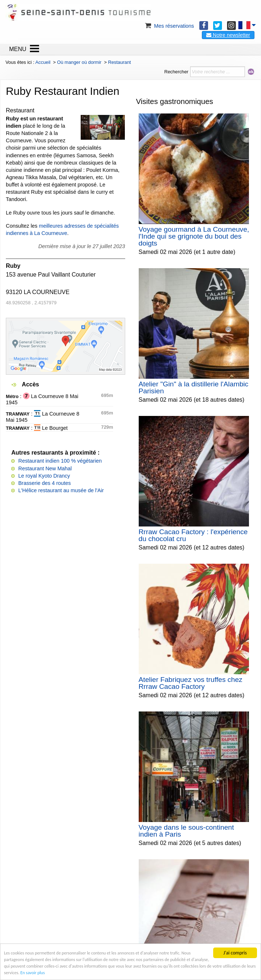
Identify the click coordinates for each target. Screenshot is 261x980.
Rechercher (176, 72)
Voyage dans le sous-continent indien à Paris (186, 831)
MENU (18, 49)
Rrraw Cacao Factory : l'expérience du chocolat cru (193, 535)
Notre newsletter (228, 35)
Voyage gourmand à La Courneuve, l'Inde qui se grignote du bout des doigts (194, 236)
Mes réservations (169, 26)
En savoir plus (122, 972)
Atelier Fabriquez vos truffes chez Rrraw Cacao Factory (191, 683)
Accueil (43, 62)
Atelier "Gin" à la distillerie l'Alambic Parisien (194, 387)
